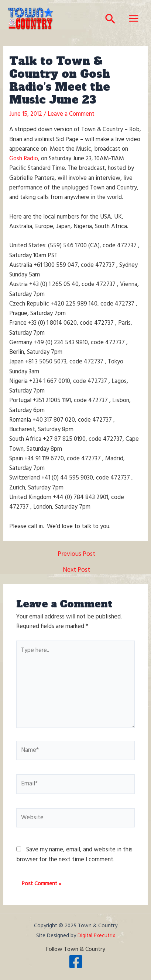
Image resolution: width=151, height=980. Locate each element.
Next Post (76, 571)
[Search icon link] (111, 21)
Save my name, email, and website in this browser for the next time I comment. (74, 855)
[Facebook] (76, 962)
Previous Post (76, 555)
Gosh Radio (24, 159)
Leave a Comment (71, 114)
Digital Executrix (96, 936)
